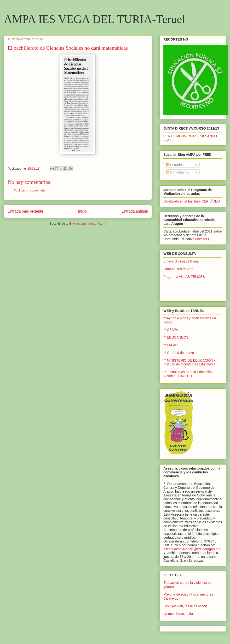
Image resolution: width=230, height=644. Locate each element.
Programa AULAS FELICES (184, 277)
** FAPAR (171, 345)
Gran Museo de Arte (178, 269)
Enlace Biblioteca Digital (181, 261)
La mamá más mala (178, 614)
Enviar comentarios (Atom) (88, 224)
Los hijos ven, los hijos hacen (185, 606)
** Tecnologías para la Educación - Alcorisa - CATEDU (189, 374)
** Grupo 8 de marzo (179, 353)
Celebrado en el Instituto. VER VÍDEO (192, 201)
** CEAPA (171, 330)
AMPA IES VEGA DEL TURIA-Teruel (95, 19)
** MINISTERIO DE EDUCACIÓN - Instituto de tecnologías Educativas (189, 362)
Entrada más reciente (25, 211)
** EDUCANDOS (176, 337)
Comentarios (178, 172)
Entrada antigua (135, 211)
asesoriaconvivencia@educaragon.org (192, 549)
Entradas (175, 165)
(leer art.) (202, 239)
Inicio (82, 211)
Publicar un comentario (30, 190)
